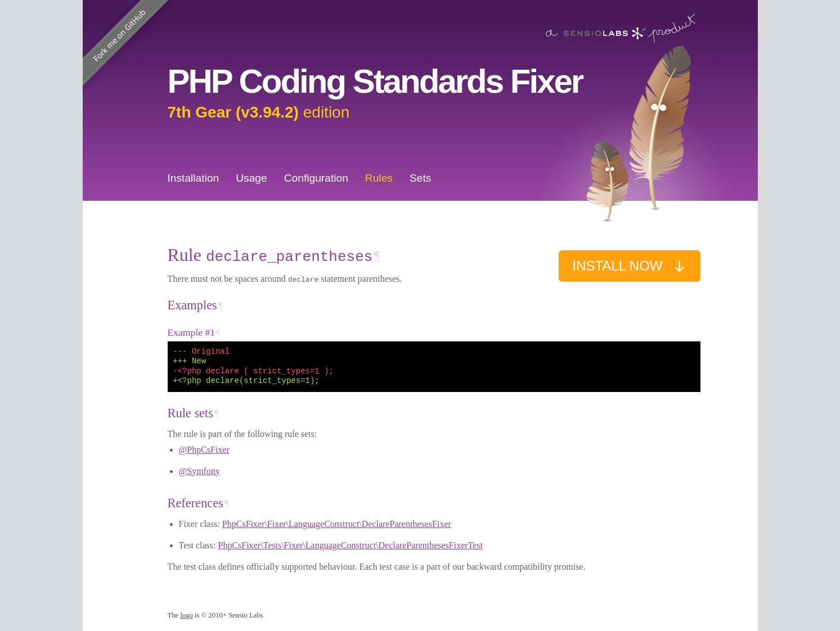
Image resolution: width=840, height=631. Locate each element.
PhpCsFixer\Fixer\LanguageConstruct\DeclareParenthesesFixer (337, 524)
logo (187, 615)
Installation (194, 178)
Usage (251, 178)
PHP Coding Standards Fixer (375, 81)
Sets (420, 178)
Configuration (316, 178)
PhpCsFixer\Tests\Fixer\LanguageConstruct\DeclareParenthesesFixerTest (350, 545)
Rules (379, 178)
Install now (629, 266)
